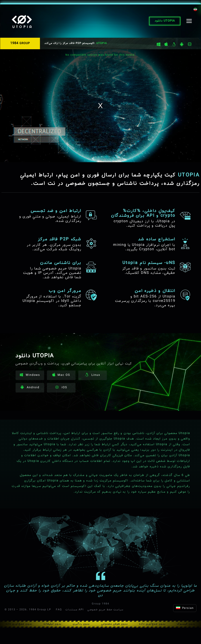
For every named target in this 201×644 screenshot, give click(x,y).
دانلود (165, 21)
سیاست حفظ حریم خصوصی (105, 610)
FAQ (59, 610)
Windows (30, 375)
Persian (185, 608)
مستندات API (74, 610)
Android (30, 388)
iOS (61, 388)
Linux (93, 375)
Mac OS (61, 375)
